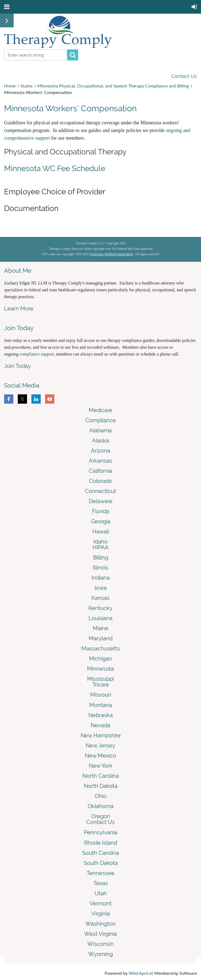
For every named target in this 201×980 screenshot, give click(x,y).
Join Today (17, 366)
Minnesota (100, 669)
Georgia (101, 521)
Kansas (101, 598)
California (100, 471)
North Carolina (101, 776)
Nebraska (101, 715)
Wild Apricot (141, 973)
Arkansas (100, 461)
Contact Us (184, 76)
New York (101, 766)
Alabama (100, 430)
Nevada (100, 725)
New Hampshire (101, 735)
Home (10, 86)
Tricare (101, 685)
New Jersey (100, 746)
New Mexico (100, 756)
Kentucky (100, 608)
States (26, 86)
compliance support (37, 354)
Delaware (101, 501)
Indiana (101, 578)
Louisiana (100, 618)
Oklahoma (101, 806)
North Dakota (101, 786)
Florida (101, 511)
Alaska (100, 441)
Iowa (100, 588)
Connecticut (100, 491)
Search (73, 55)
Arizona (100, 451)
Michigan (100, 659)
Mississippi (100, 679)
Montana (101, 705)
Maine (101, 628)
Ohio (101, 796)
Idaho (100, 542)
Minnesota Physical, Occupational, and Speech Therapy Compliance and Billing (113, 86)
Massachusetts (101, 649)
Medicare (100, 410)
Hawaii (101, 532)
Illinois (101, 568)
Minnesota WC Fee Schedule (55, 168)
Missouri (101, 695)
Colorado (101, 481)
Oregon (101, 816)
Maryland (101, 638)
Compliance (101, 420)
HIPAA (101, 547)
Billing (101, 558)
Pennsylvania (101, 832)
